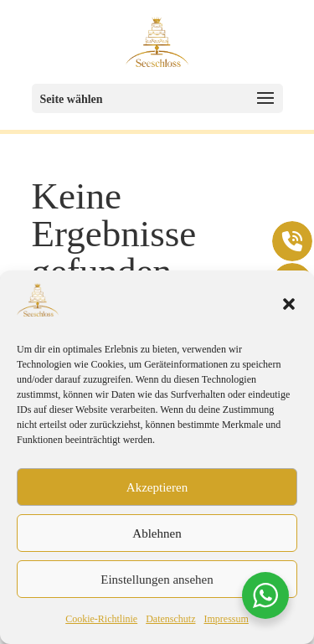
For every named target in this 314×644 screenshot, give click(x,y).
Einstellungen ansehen (157, 580)
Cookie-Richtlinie (101, 619)
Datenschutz (170, 619)
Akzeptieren (157, 487)
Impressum (226, 619)
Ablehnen (157, 533)
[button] (289, 304)
